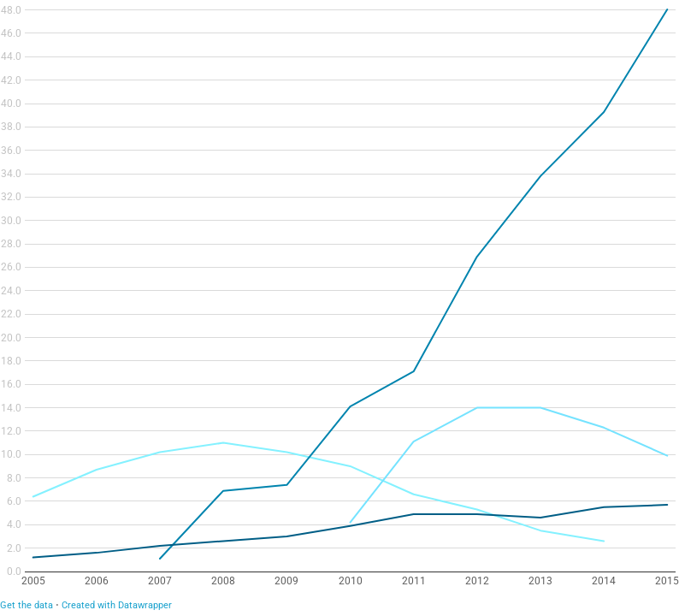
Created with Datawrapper (117, 605)
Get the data (27, 605)
